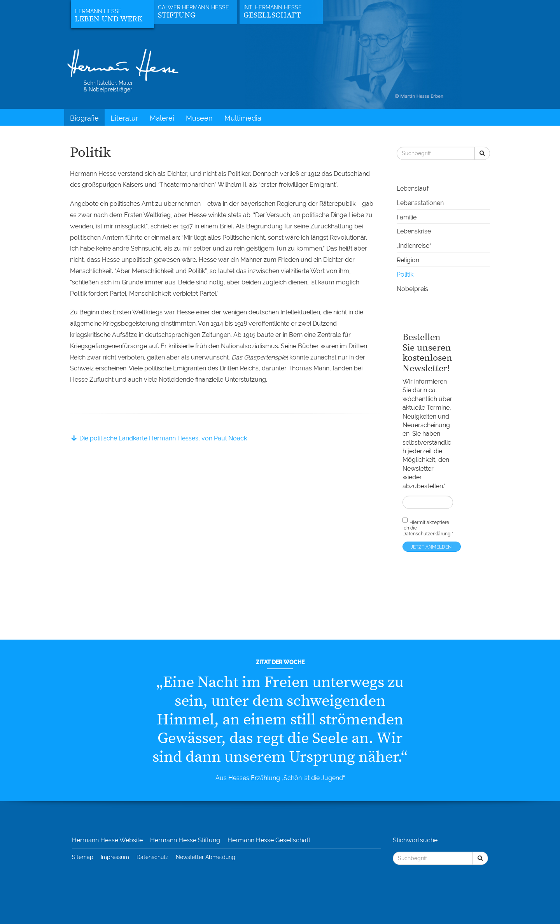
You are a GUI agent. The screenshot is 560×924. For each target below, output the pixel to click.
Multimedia (243, 118)
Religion (408, 260)
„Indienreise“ (414, 246)
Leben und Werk (108, 19)
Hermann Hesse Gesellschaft (269, 840)
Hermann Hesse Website (107, 840)
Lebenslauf (413, 188)
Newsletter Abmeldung (206, 857)
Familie (407, 217)
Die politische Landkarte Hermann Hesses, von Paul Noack (158, 438)
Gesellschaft (272, 15)
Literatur (124, 118)
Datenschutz (152, 857)
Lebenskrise (414, 231)
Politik (405, 274)
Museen (199, 118)
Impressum (115, 857)
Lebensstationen (420, 203)
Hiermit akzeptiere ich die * (428, 526)
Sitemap (83, 857)
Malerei (162, 118)
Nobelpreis (412, 289)
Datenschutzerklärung (426, 534)
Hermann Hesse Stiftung (185, 840)
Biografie (84, 118)
